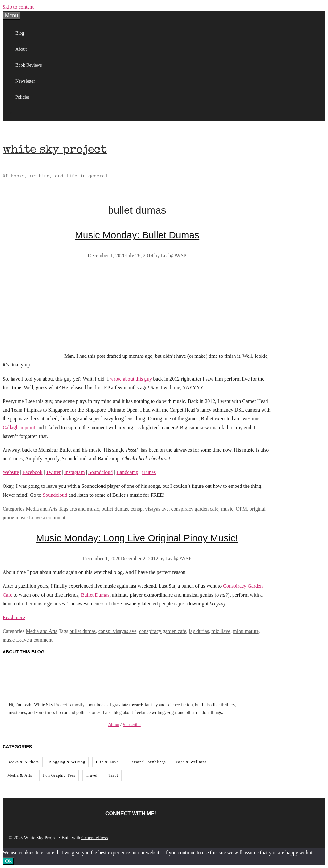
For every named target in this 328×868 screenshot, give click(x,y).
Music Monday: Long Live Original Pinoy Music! (137, 538)
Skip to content (18, 7)
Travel (92, 775)
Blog (20, 33)
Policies (23, 97)
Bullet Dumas (95, 595)
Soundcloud (101, 472)
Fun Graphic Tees (59, 775)
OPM (241, 509)
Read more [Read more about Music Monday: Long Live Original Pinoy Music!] (14, 617)
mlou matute (246, 631)
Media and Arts (41, 509)
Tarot (113, 775)
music (227, 509)
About (21, 49)
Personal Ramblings (148, 762)
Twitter (53, 472)
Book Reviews (29, 65)
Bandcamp (127, 472)
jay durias (199, 631)
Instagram (75, 472)
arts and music (84, 509)
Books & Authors (23, 762)
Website (11, 472)
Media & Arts (20, 775)
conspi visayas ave (149, 509)
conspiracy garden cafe (195, 509)
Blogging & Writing (67, 762)
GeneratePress (94, 838)
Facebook (32, 472)
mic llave (221, 631)
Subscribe (132, 725)
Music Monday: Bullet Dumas (137, 235)
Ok (8, 861)
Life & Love (107, 762)
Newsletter (25, 81)
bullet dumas (115, 509)
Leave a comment (47, 517)
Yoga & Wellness (191, 762)
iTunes (149, 472)
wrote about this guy (131, 379)
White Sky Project (55, 151)
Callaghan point (19, 427)
